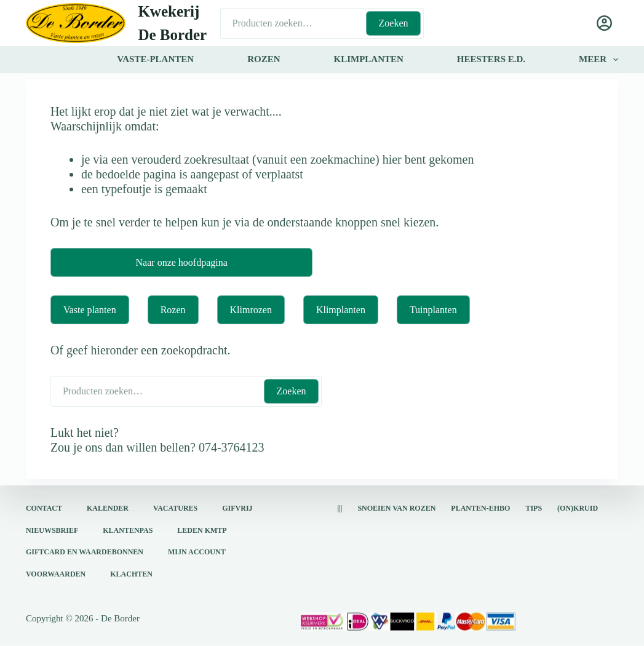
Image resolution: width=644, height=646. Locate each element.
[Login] (604, 23)
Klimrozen (251, 310)
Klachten (131, 573)
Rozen (173, 310)
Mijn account (197, 552)
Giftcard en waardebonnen (85, 552)
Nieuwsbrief (52, 530)
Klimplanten (341, 310)
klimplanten (368, 59)
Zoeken (394, 23)
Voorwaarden (56, 573)
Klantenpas (128, 530)
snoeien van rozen (396, 508)
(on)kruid (578, 508)
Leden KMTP (202, 530)
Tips (534, 508)
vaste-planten (155, 59)
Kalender (108, 508)
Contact (44, 508)
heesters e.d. (491, 59)
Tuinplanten (433, 310)
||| (340, 508)
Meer (598, 60)
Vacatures (175, 508)
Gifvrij (237, 508)
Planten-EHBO (480, 508)
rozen (264, 59)
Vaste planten (90, 310)
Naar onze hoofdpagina (182, 262)
